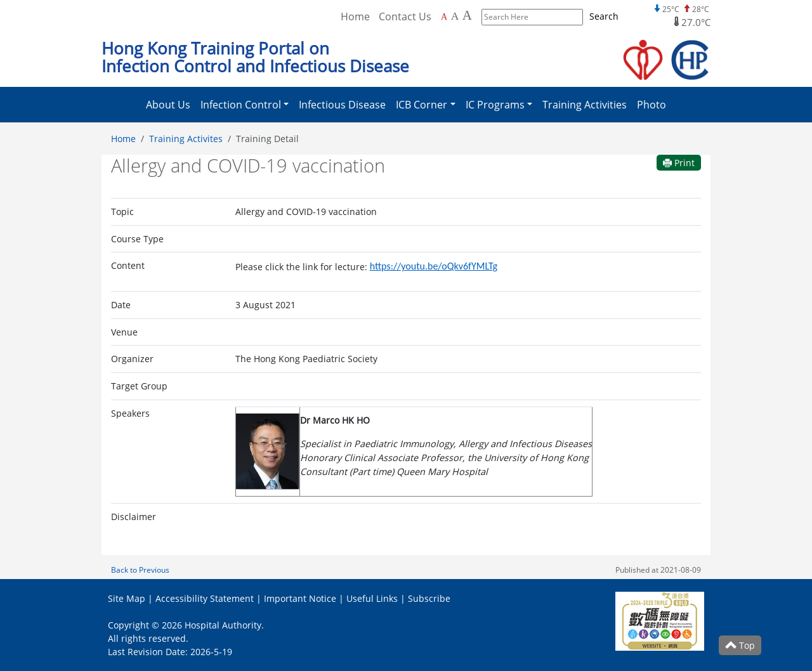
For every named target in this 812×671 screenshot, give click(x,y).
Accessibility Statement (205, 598)
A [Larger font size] (455, 16)
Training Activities (585, 105)
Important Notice (300, 598)
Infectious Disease (342, 105)
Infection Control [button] (241, 105)
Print (679, 163)
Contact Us (405, 16)
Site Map (127, 598)
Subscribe (429, 598)
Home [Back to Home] (355, 16)
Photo (652, 105)
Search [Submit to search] (604, 16)
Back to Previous (140, 570)
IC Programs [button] (495, 105)
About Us (168, 105)
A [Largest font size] (467, 15)
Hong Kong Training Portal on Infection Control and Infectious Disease (255, 57)
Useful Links (372, 598)
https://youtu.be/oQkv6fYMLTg (434, 266)
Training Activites (186, 139)
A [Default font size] (444, 17)
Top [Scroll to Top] (740, 645)
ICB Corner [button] (422, 105)
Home (123, 139)
